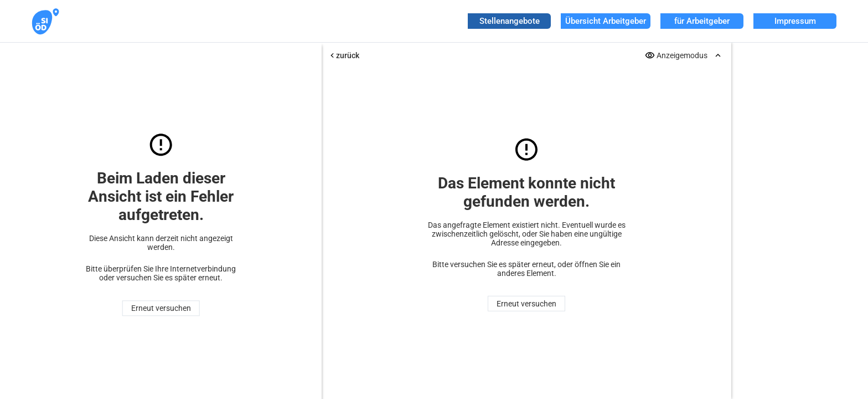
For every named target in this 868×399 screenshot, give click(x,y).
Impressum (795, 21)
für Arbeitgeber (702, 21)
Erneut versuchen (161, 308)
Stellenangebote (510, 21)
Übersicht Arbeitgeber (606, 21)
